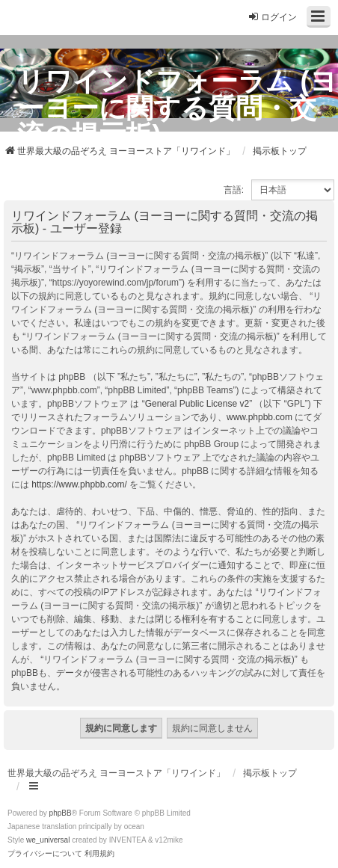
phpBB (61, 813)
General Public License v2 (197, 404)
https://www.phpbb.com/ (79, 484)
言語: (234, 190)
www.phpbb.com (259, 417)
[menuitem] (45, 854)
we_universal (48, 840)
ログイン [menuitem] (272, 17)
